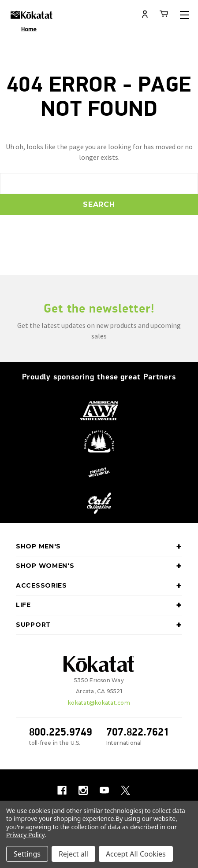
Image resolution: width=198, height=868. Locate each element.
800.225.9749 (61, 732)
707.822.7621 (138, 732)
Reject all (73, 854)
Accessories (99, 586)
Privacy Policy (25, 835)
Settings (27, 854)
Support (99, 625)
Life (99, 605)
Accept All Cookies (136, 854)
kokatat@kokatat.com (99, 703)
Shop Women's (99, 566)
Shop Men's (99, 547)
